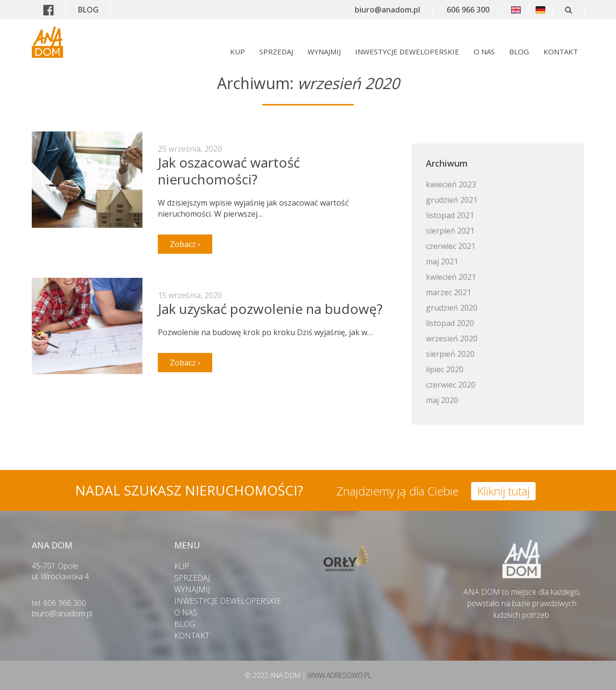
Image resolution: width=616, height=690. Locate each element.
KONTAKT (561, 52)
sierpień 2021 (450, 231)
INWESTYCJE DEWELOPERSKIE (407, 52)
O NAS (484, 52)
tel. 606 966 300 (59, 603)
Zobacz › (185, 244)
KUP (237, 52)
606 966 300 (468, 10)
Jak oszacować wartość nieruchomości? (229, 171)
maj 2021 (442, 261)
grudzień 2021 (452, 200)
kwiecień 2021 (451, 277)
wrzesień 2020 (452, 338)
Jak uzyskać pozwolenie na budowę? (270, 309)
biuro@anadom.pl (387, 10)
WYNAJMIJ (324, 52)
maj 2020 (442, 400)
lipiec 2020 (445, 369)
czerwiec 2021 (451, 246)
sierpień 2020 (450, 354)
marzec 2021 (449, 292)
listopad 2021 (450, 215)
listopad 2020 (450, 323)
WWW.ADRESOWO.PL (340, 675)
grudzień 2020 (452, 308)
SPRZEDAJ (276, 52)
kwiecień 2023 (451, 184)
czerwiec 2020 (451, 385)
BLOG (88, 10)
